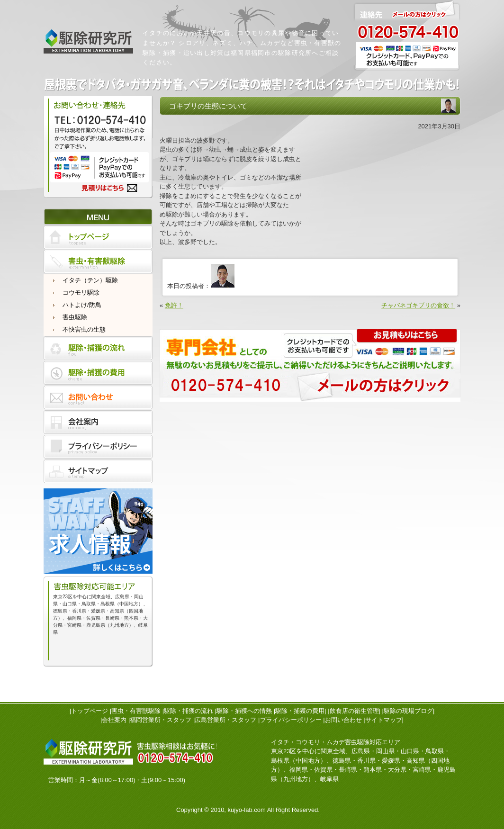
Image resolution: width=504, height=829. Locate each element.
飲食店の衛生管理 (354, 711)
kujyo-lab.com (247, 810)
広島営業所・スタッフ (225, 720)
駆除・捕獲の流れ (189, 711)
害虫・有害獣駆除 (136, 711)
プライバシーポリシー (291, 720)
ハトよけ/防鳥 (82, 305)
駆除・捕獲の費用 (300, 711)
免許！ (174, 305)
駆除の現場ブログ (408, 711)
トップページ (90, 711)
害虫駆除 (75, 317)
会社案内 (114, 720)
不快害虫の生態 (84, 329)
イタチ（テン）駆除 (90, 280)
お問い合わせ (343, 720)
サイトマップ (384, 720)
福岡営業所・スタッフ (161, 720)
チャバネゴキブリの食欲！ (418, 305)
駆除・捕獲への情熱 (244, 711)
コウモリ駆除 (81, 293)
